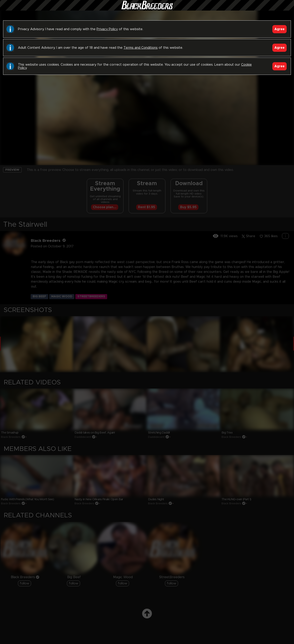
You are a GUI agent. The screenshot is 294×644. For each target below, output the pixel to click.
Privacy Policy (107, 29)
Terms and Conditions (141, 48)
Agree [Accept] (280, 29)
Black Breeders (147, 9)
